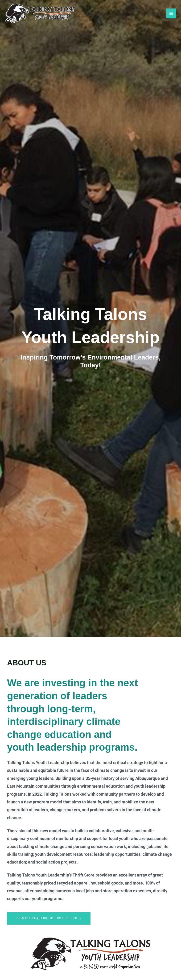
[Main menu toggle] (171, 13)
